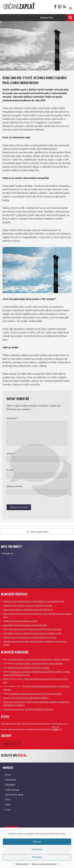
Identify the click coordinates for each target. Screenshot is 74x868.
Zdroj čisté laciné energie (14, 702)
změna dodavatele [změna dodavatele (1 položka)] (45, 729)
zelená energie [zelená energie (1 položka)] (34, 729)
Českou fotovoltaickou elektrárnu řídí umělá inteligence (28, 610)
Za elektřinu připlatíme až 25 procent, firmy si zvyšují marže (36, 694)
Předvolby (37, 857)
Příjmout (37, 842)
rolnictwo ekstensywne (14, 709)
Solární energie (12, 790)
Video (8, 805)
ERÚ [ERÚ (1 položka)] (27, 724)
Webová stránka (14, 486)
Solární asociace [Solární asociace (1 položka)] (58, 724)
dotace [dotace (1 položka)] (19, 724)
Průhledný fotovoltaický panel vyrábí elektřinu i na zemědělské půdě (34, 601)
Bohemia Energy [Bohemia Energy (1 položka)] (11, 724)
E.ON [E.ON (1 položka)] (23, 724)
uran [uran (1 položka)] (26, 729)
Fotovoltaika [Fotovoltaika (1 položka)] (33, 724)
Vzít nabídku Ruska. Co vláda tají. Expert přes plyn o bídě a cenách (32, 633)
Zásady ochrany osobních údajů (44, 864)
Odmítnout (37, 849)
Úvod (8, 775)
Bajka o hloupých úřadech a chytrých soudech (29, 668)
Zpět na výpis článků (38, 532)
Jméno (11, 454)
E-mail (10, 470)
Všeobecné (10, 780)
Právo (8, 800)
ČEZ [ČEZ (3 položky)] (55, 728)
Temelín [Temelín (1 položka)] (22, 729)
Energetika (10, 785)
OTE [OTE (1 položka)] (51, 724)
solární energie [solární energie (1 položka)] (13, 729)
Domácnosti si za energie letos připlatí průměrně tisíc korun (30, 637)
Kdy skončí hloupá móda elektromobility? (30, 698)
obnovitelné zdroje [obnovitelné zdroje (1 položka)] (43, 724)
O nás (8, 810)
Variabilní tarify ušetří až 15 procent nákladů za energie (27, 606)
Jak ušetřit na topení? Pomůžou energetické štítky (25, 625)
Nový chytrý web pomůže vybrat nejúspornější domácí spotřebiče (32, 629)
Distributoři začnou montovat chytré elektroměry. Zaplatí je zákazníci (39, 659)
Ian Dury (7, 698)
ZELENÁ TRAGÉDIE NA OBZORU (39, 709)
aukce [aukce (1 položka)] (3, 724)
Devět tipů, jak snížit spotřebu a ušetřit (20, 621)
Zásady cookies (22, 864)
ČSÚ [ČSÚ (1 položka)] (60, 729)
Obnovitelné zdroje (14, 795)
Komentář (12, 418)
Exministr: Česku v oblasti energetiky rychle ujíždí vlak (39, 663)
